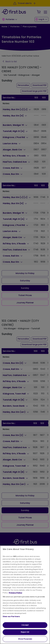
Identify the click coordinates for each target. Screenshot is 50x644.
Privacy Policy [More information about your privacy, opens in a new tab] (15, 593)
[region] (25, 595)
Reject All (25, 632)
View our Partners (11, 616)
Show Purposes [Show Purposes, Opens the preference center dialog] (25, 639)
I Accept (25, 625)
